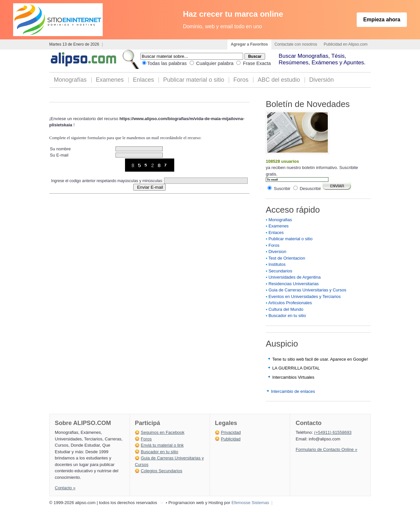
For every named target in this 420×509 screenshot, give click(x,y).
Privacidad (231, 432)
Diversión (321, 80)
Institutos (277, 264)
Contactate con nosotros (296, 44)
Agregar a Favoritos (249, 44)
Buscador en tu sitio (287, 316)
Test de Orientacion (287, 258)
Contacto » (65, 488)
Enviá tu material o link (162, 445)
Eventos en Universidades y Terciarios (304, 297)
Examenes (110, 80)
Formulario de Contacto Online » (326, 449)
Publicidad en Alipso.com (346, 44)
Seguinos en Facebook (163, 432)
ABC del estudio (279, 80)
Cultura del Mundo (286, 309)
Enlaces (143, 80)
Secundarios (280, 271)
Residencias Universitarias (294, 284)
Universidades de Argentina (294, 277)
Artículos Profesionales (290, 303)
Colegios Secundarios (161, 471)
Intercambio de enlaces (293, 391)
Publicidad (231, 439)
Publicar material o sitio (194, 80)
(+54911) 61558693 (333, 432)
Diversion (277, 252)
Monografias (280, 220)
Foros (241, 80)
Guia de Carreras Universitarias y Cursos (307, 290)
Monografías (70, 80)
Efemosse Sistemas (250, 503)
